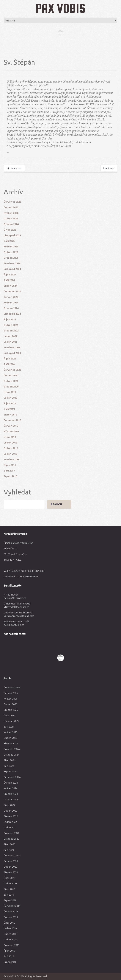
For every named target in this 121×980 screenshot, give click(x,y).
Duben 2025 (11, 252)
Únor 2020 (10, 392)
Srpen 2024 (10, 286)
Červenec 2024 (12, 291)
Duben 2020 (11, 381)
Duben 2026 (11, 218)
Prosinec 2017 (12, 459)
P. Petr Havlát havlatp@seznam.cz (15, 596)
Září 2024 (9, 280)
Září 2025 (9, 241)
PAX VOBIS (61, 8)
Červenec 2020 (12, 370)
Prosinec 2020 (12, 347)
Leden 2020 (10, 398)
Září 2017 (9, 471)
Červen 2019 (11, 426)
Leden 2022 (10, 336)
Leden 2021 (10, 342)
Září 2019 (9, 409)
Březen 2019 (11, 431)
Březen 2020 (11, 387)
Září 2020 (9, 364)
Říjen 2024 (10, 275)
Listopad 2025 (12, 235)
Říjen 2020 (10, 359)
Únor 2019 (10, 437)
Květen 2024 (11, 303)
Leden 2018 (10, 454)
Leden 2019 (10, 443)
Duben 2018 (11, 448)
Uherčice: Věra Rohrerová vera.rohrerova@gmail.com (19, 614)
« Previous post (14, 168)
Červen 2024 (11, 297)
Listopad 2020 (12, 353)
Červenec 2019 (12, 420)
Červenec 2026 (12, 202)
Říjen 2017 (10, 465)
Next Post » (109, 168)
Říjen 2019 (10, 403)
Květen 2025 (11, 246)
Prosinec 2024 (12, 263)
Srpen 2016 (10, 476)
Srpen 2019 (10, 415)
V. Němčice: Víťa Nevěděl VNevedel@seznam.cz (17, 605)
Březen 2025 (11, 258)
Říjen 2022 (10, 319)
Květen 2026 (11, 213)
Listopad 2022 (12, 314)
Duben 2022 (11, 325)
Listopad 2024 (12, 269)
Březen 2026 (11, 224)
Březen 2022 (11, 331)
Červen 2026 (11, 207)
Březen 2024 (11, 308)
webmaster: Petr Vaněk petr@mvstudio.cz (17, 623)
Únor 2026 (10, 230)
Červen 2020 (11, 375)
